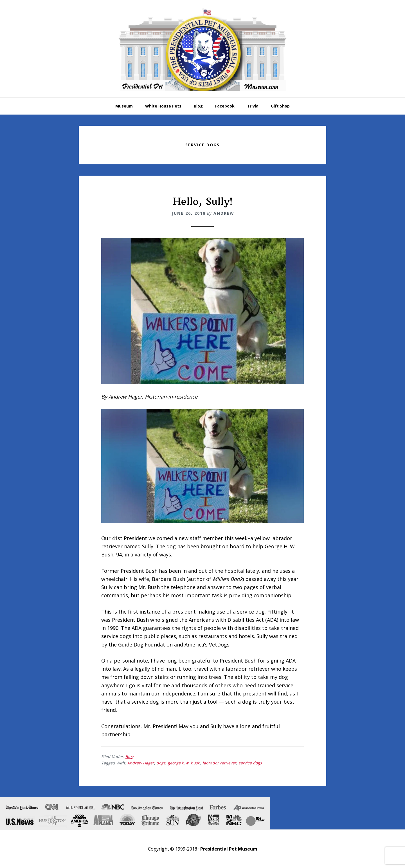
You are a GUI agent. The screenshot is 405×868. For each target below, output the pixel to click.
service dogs (250, 763)
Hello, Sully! (203, 201)
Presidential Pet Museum (202, 50)
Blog (130, 756)
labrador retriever (219, 763)
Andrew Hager (141, 763)
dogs (161, 763)
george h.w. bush (184, 763)
